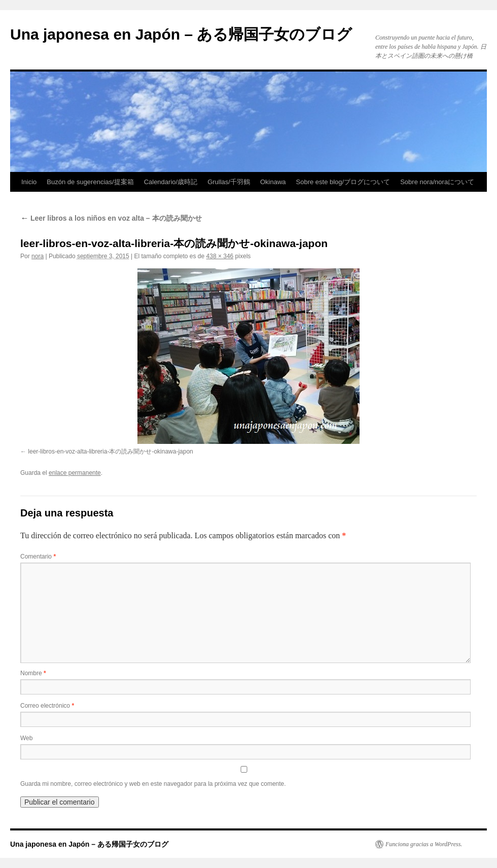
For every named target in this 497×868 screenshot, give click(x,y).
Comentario (38, 557)
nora (38, 256)
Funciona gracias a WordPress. (424, 844)
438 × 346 (220, 256)
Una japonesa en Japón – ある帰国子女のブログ (181, 34)
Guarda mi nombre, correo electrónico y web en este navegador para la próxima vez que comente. (153, 784)
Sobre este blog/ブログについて (343, 182)
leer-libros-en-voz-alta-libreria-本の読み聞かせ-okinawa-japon (110, 452)
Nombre (33, 673)
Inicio (29, 182)
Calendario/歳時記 (171, 182)
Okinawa (273, 182)
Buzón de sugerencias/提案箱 (90, 182)
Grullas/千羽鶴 (229, 182)
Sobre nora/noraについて (437, 182)
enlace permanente (75, 473)
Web (26, 738)
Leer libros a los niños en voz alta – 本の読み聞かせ (111, 218)
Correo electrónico (47, 706)
